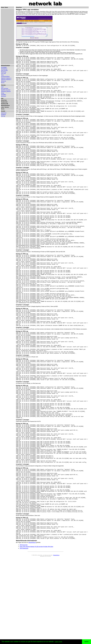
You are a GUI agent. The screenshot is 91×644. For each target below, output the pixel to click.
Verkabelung (4, 69)
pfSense (9, 92)
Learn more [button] (58, 642)
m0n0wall (3, 92)
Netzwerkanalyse (5, 66)
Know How (4, 100)
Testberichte (4, 102)
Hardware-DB (5, 104)
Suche (3, 109)
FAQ (2, 98)
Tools (2, 75)
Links (2, 107)
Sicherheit (3, 81)
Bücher (3, 83)
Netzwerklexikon (5, 105)
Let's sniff (3, 73)
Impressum (4, 113)
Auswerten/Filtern (5, 77)
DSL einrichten (5, 89)
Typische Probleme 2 (6, 80)
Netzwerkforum (32, 629)
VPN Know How (23, 631)
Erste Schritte (4, 70)
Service (7, 107)
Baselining (4, 72)
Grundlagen (4, 67)
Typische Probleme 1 (6, 78)
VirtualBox (3, 95)
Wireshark (3, 96)
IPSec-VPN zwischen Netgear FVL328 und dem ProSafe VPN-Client (36, 633)
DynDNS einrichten (6, 90)
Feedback (3, 115)
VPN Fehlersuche (24, 635)
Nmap (2, 93)
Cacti (2, 87)
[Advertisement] (7, 36)
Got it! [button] (86, 642)
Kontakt (3, 111)
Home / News (4, 7)
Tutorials (3, 85)
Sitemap (3, 116)
